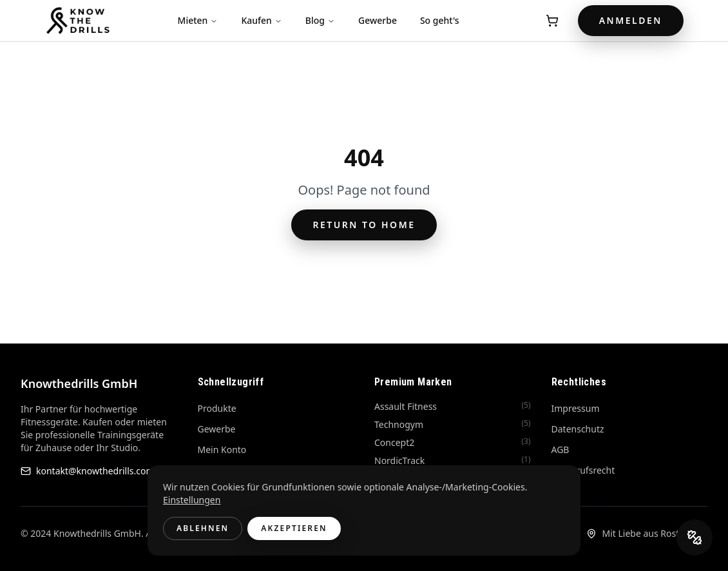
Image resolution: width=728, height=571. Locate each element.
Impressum (576, 408)
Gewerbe (378, 20)
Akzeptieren (294, 528)
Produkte (217, 408)
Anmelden (631, 20)
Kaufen (261, 20)
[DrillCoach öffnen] (694, 537)
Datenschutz (578, 429)
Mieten (198, 20)
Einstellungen (192, 500)
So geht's (440, 20)
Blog (320, 20)
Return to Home (364, 225)
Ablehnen (203, 528)
